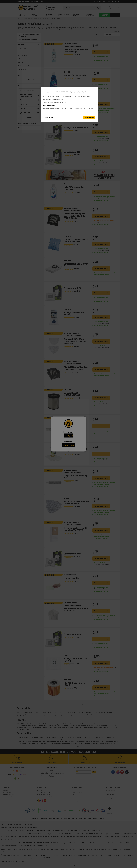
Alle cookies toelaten (89, 118)
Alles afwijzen (49, 92)
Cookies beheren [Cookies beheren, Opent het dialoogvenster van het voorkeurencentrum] (49, 118)
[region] (69, 104)
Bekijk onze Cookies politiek (49, 105)
